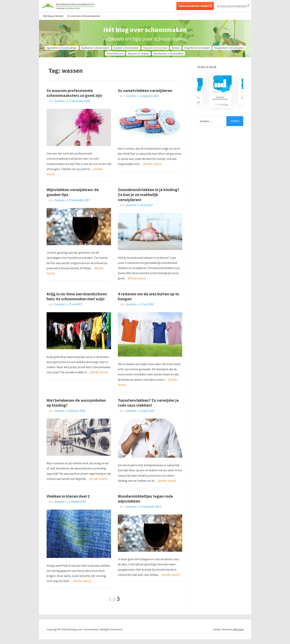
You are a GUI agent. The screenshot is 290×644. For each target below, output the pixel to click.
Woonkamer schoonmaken (168, 53)
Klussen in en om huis (155, 48)
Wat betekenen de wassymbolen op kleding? (76, 403)
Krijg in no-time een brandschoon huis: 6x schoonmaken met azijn (77, 296)
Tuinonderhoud (115, 53)
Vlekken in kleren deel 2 (68, 496)
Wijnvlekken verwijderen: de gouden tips (73, 192)
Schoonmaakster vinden (195, 6)
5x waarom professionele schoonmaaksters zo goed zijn (74, 93)
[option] (220, 92)
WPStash (239, 629)
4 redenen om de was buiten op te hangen (149, 296)
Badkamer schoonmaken (95, 48)
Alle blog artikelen (53, 16)
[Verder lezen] (152, 164)
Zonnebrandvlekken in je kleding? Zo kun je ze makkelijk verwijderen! (149, 195)
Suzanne (60, 101)
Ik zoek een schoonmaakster (84, 16)
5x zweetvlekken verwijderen (145, 90)
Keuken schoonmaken (126, 48)
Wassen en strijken (138, 53)
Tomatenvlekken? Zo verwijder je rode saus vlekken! (148, 403)
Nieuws (176, 48)
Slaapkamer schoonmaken (229, 48)
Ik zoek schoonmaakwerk (233, 6)
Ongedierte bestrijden (197, 48)
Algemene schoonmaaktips (62, 48)
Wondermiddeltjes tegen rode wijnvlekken (145, 499)
